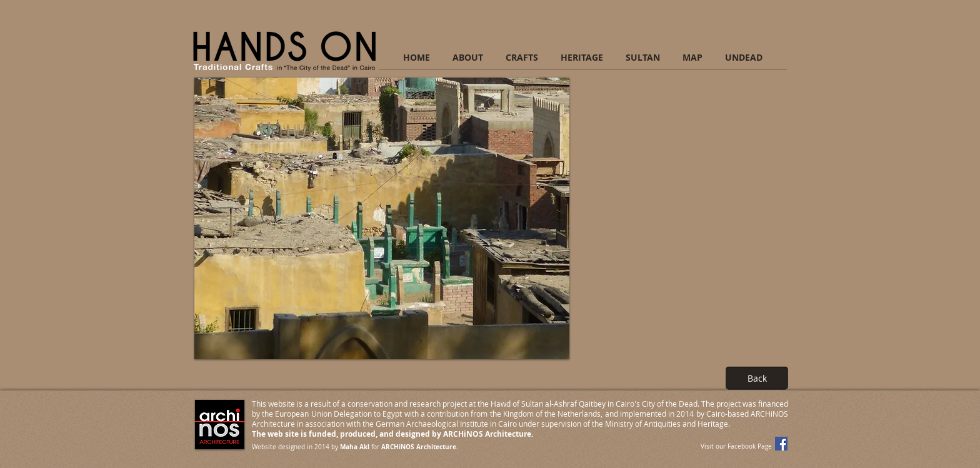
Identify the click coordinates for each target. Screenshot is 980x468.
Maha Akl (355, 447)
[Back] (757, 379)
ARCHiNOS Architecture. (420, 447)
